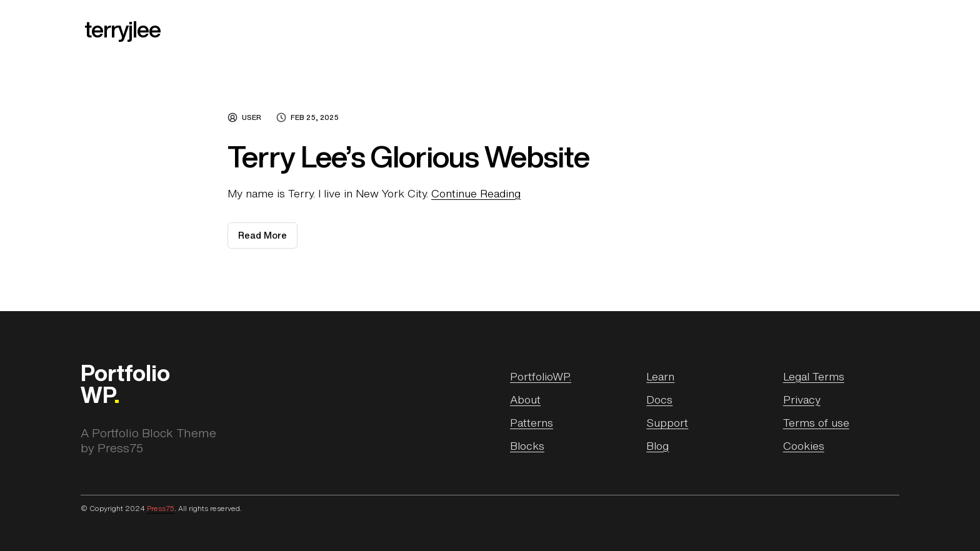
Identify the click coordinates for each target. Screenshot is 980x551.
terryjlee (122, 29)
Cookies (804, 445)
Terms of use (816, 422)
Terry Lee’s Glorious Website (408, 157)
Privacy (802, 399)
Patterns (532, 422)
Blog (657, 445)
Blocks (527, 445)
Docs (659, 399)
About (525, 399)
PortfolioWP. (541, 376)
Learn (660, 376)
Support (667, 422)
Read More (268, 239)
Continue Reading (476, 193)
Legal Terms (814, 376)
